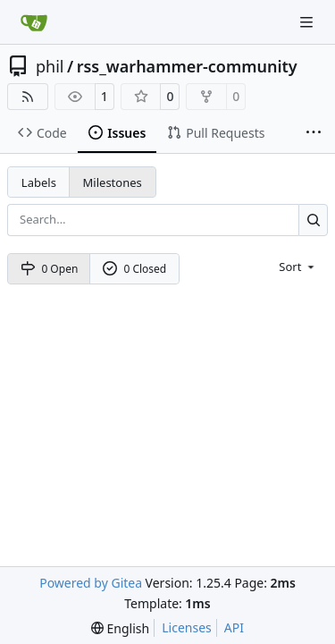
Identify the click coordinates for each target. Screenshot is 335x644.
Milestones (113, 182)
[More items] (314, 133)
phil (50, 66)
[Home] (34, 22)
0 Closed (135, 269)
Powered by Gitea (91, 583)
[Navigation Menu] (308, 22)
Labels (39, 182)
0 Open (50, 269)
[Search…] (313, 220)
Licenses (187, 627)
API (234, 627)
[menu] (298, 267)
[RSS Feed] (28, 97)
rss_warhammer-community (187, 66)
